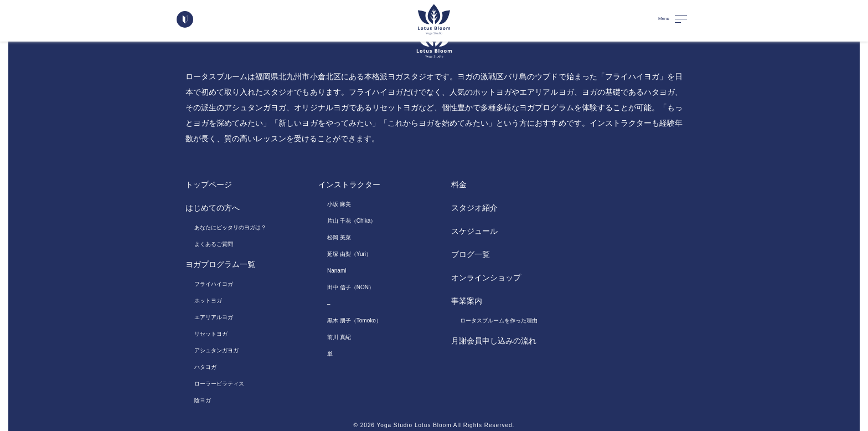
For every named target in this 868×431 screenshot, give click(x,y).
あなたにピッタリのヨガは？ (230, 227)
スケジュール (474, 231)
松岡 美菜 (339, 237)
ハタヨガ (205, 367)
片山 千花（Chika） (352, 221)
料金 (459, 184)
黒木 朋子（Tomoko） (354, 320)
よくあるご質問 (214, 244)
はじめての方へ (213, 208)
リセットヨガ (211, 334)
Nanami (337, 271)
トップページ (209, 184)
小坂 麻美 (339, 204)
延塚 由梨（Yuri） (349, 254)
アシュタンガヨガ (216, 350)
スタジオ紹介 (474, 208)
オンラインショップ (486, 278)
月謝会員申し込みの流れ (494, 341)
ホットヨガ (208, 301)
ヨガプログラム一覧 (220, 264)
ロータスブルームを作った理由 (499, 320)
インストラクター (349, 184)
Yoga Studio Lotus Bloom (414, 425)
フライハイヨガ (214, 284)
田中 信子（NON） (351, 287)
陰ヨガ (203, 400)
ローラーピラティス (219, 384)
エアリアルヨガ (214, 317)
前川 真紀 (339, 337)
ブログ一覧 (471, 254)
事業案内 (467, 301)
